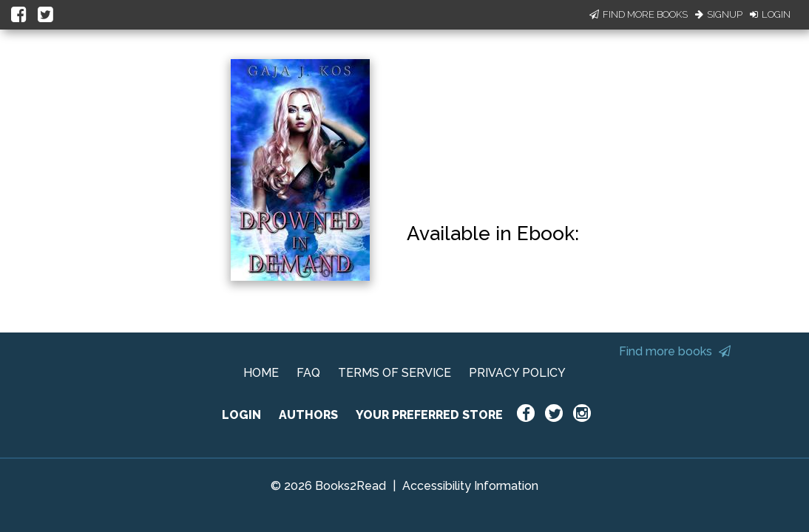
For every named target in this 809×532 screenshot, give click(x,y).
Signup (719, 14)
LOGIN (241, 415)
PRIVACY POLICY (517, 373)
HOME (261, 373)
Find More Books (639, 14)
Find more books (675, 351)
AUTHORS (308, 415)
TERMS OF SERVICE (395, 373)
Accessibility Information (470, 486)
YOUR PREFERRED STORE (429, 415)
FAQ (308, 373)
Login (770, 14)
